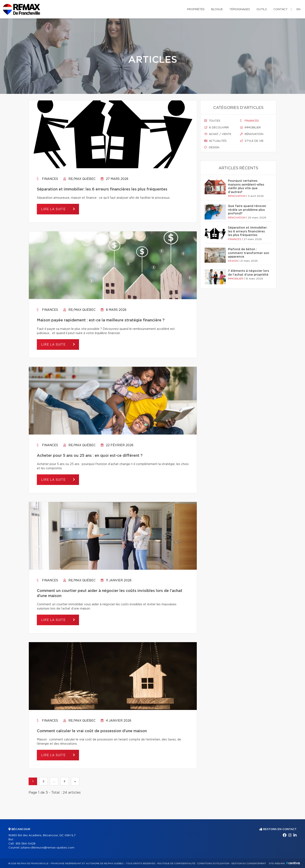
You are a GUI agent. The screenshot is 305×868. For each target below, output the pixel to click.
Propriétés (196, 9)
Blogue (217, 9)
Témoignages (240, 9)
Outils (262, 9)
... (54, 781)
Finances (47, 179)
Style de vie (252, 141)
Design (212, 147)
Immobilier (250, 128)
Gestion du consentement (249, 864)
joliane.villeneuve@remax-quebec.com (48, 848)
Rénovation (252, 134)
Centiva (293, 863)
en (298, 9)
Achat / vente (218, 134)
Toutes (212, 121)
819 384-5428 (26, 844)
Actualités (215, 141)
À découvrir (216, 128)
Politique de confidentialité (176, 864)
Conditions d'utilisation (213, 864)
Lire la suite (54, 209)
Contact (281, 9)
